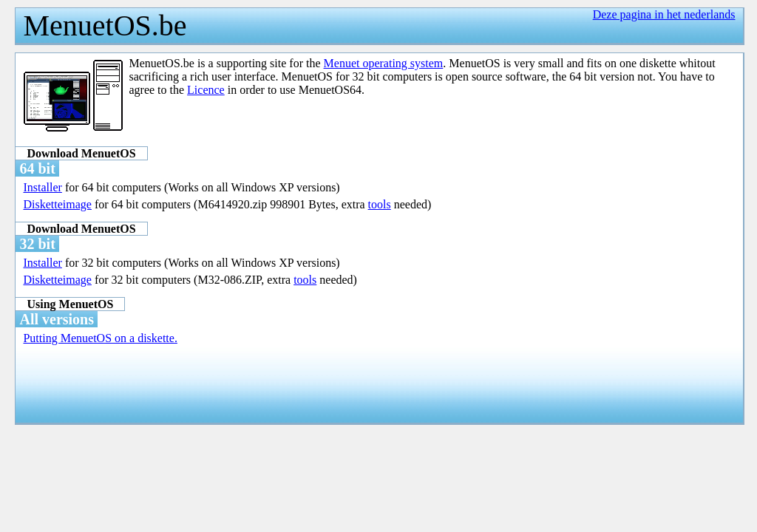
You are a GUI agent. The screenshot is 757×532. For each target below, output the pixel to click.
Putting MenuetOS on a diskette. (100, 338)
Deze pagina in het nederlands (664, 14)
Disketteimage (57, 204)
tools (380, 204)
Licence (206, 90)
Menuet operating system (384, 63)
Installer (42, 187)
